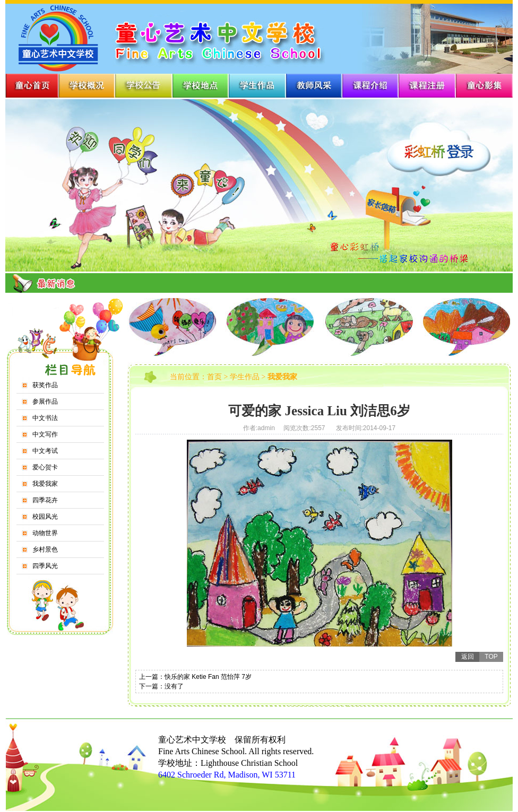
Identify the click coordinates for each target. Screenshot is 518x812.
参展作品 (45, 401)
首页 (214, 377)
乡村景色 (45, 549)
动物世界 (45, 533)
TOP (491, 657)
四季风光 (45, 566)
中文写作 (45, 434)
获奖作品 (45, 385)
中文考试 (45, 451)
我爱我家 (45, 484)
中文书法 (45, 418)
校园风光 (45, 517)
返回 (468, 657)
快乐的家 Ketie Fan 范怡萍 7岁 (208, 677)
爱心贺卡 (45, 467)
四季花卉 (45, 500)
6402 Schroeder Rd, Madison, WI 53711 (227, 775)
